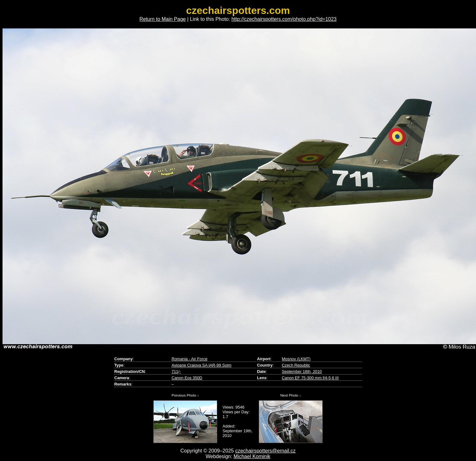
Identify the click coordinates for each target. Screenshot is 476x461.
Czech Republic (296, 365)
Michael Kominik (252, 456)
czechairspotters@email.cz (265, 451)
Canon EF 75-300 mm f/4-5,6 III (310, 378)
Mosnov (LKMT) (296, 359)
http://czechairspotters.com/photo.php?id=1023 (284, 19)
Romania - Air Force (189, 359)
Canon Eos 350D (187, 378)
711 (175, 371)
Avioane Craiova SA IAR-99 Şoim (201, 365)
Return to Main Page (163, 19)
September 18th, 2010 (302, 371)
